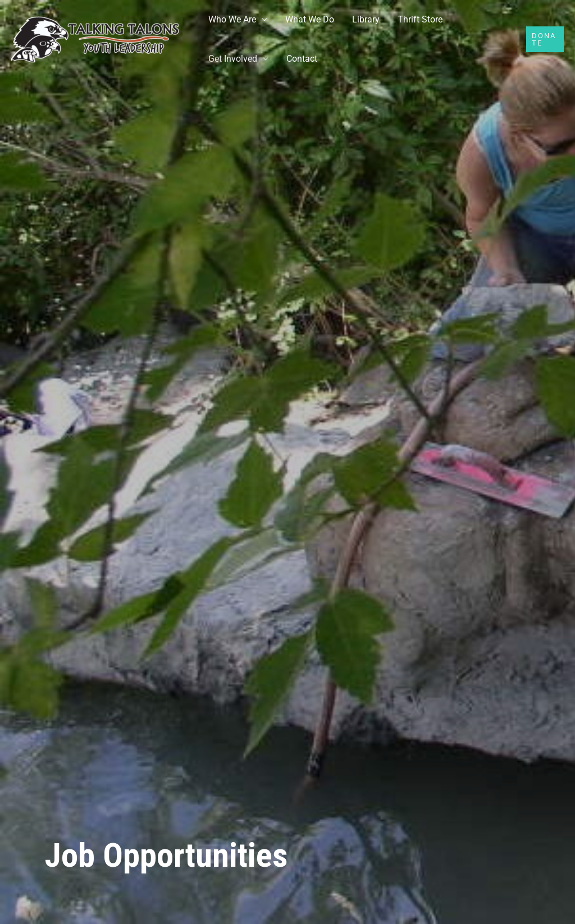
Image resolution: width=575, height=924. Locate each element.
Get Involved (233, 59)
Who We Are (232, 19)
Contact (302, 59)
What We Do (310, 19)
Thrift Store (420, 19)
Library (366, 19)
